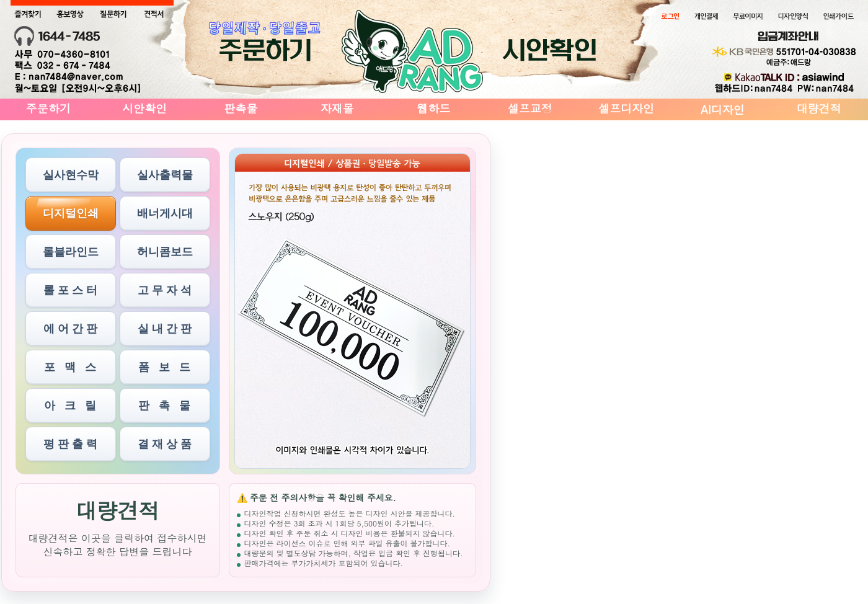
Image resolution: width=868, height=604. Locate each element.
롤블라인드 (71, 252)
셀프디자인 (626, 108)
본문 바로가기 (0, 0)
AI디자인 (723, 109)
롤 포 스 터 (70, 290)
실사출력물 (165, 175)
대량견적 (819, 108)
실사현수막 (71, 175)
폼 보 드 (164, 367)
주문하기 (48, 108)
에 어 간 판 (70, 329)
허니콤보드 (165, 252)
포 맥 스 (70, 367)
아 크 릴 (70, 406)
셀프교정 (530, 108)
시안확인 (144, 108)
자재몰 (337, 108)
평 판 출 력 (70, 444)
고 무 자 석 (165, 290)
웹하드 (433, 108)
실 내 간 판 (165, 329)
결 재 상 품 (165, 444)
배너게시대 (165, 213)
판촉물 (241, 108)
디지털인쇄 (71, 213)
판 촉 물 (164, 406)
